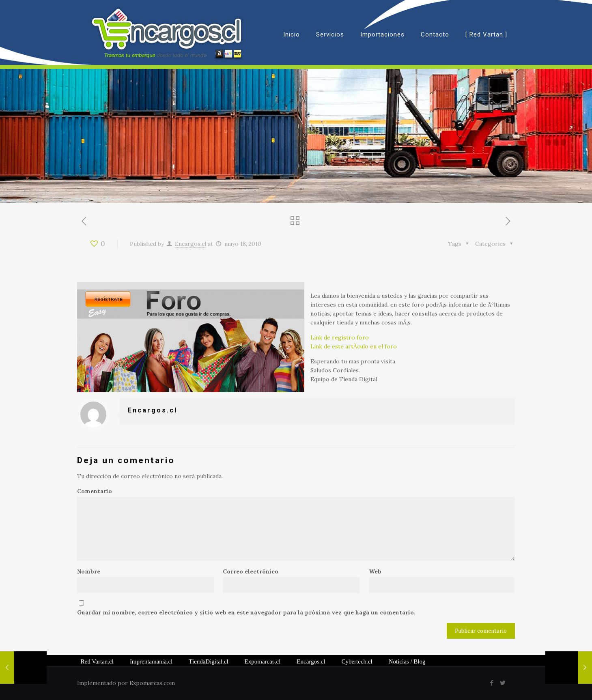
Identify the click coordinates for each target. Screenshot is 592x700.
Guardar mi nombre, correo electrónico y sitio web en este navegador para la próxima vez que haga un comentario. (246, 612)
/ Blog (407, 661)
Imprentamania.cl (151, 661)
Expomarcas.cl (263, 661)
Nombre (89, 571)
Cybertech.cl (357, 661)
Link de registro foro (340, 337)
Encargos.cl (191, 244)
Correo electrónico (251, 571)
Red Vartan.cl (97, 661)
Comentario (95, 491)
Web (375, 571)
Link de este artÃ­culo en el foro (354, 346)
